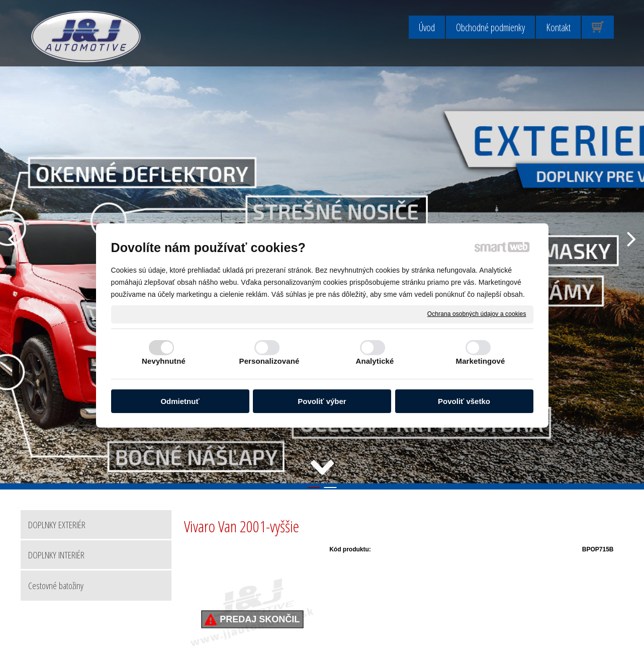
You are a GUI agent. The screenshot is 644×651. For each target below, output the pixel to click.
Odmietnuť (180, 401)
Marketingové (481, 361)
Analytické (375, 361)
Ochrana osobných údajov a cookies (477, 314)
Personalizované (269, 361)
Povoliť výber (322, 401)
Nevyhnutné (164, 361)
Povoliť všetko (464, 401)
